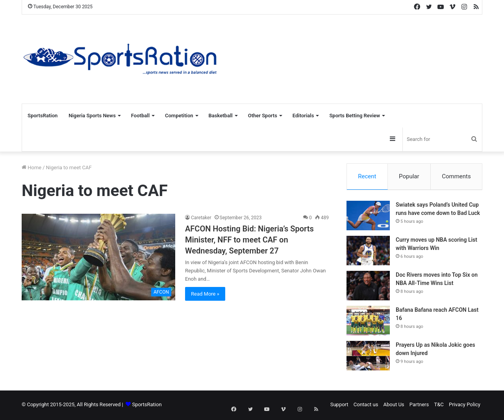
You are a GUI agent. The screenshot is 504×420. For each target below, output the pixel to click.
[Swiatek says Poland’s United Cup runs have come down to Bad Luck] (368, 217)
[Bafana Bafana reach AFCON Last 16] (368, 322)
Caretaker (201, 218)
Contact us (366, 406)
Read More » (205, 294)
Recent (367, 176)
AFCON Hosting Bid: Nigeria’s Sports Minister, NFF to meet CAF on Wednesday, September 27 (249, 240)
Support (339, 406)
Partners (419, 406)
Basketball (221, 116)
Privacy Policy (465, 406)
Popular (409, 176)
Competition (179, 116)
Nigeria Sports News (92, 116)
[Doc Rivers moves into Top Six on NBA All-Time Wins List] (368, 287)
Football (140, 116)
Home (31, 167)
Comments (456, 176)
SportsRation (43, 116)
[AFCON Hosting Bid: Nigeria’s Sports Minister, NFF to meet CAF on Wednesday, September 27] (98, 257)
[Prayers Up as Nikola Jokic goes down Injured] (368, 357)
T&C (439, 406)
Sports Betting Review (355, 116)
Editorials (303, 116)
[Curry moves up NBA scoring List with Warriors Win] (368, 252)
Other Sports (263, 116)
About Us (394, 406)
